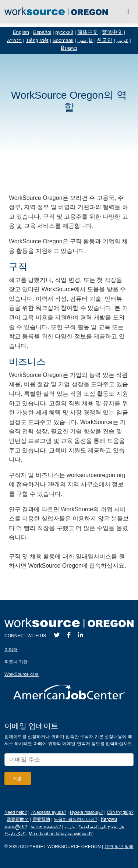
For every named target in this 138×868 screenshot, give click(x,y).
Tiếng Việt (37, 40)
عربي (123, 40)
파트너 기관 (16, 662)
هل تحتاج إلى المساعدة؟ (101, 827)
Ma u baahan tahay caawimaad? (61, 834)
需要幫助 (41, 819)
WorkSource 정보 (22, 674)
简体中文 (88, 32)
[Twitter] (57, 635)
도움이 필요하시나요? (75, 819)
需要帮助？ (18, 819)
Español (42, 32)
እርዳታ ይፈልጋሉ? (46, 827)
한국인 (105, 40)
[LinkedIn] (81, 635)
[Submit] (18, 779)
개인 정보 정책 (119, 847)
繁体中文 (112, 32)
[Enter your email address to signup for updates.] (69, 760)
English (21, 32)
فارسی (85, 40)
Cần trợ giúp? (120, 812)
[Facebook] (69, 635)
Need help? (16, 812)
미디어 (11, 650)
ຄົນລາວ (69, 48)
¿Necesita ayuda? (48, 812)
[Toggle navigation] (128, 11)
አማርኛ (14, 40)
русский (64, 32)
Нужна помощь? (86, 812)
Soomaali (63, 40)
